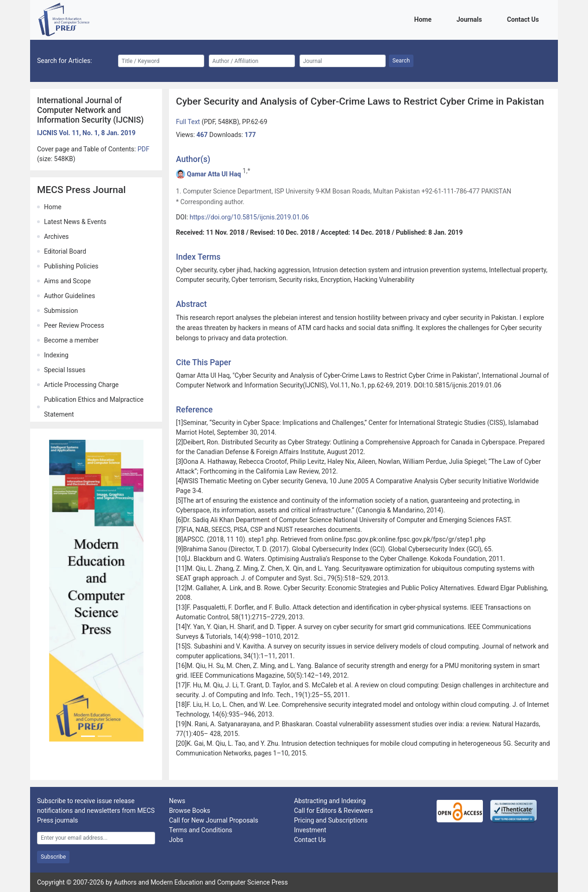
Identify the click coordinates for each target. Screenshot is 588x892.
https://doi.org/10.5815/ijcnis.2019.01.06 (250, 217)
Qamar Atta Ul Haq (214, 174)
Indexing (56, 355)
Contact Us (525, 19)
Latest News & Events (75, 222)
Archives (56, 237)
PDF (144, 149)
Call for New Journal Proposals (214, 820)
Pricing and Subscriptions (331, 820)
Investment (310, 830)
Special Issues (65, 370)
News (177, 801)
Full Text (189, 122)
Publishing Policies (71, 266)
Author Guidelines (69, 296)
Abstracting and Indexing (330, 801)
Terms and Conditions (201, 830)
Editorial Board (65, 251)
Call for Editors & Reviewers (334, 811)
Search (401, 61)
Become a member (71, 340)
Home (425, 19)
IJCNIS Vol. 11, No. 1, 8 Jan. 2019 (86, 133)
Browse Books (190, 811)
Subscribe (53, 857)
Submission (61, 311)
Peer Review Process (74, 325)
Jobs (176, 840)
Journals (471, 19)
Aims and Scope (67, 281)
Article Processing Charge (81, 385)
